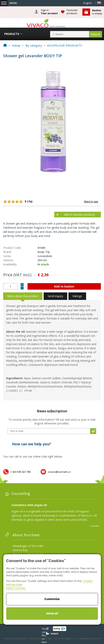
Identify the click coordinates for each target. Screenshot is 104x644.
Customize (52, 599)
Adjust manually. (16, 588)
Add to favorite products (79, 215)
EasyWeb (22, 638)
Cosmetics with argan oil (29, 505)
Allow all (52, 613)
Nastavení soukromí (90, 638)
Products (12, 34)
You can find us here (44, 629)
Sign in (49, 12)
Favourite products (72, 12)
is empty (97, 12)
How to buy (20, 550)
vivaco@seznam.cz (59, 472)
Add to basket (64, 286)
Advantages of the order (28, 546)
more (96, 526)
